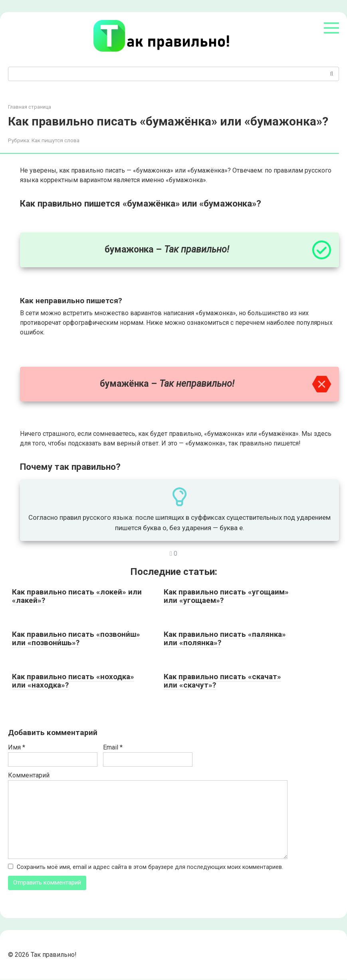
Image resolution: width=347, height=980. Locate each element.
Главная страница (30, 107)
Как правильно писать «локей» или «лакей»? (77, 596)
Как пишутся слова (56, 140)
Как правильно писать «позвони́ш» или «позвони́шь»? (76, 638)
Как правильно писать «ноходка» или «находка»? (73, 681)
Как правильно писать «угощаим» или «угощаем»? (226, 596)
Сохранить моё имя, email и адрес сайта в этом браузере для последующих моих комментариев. (150, 867)
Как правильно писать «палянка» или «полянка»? (225, 638)
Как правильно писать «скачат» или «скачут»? (222, 681)
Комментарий (29, 775)
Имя (17, 747)
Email (113, 747)
